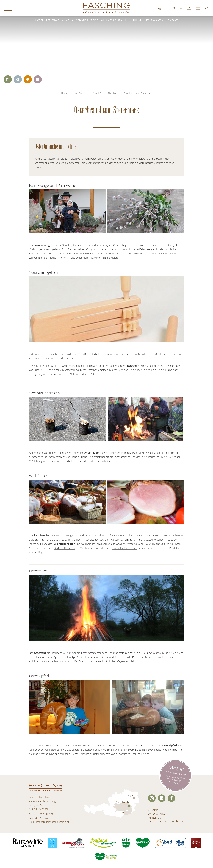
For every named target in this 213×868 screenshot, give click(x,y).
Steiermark (41, 163)
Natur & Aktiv (153, 20)
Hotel (39, 20)
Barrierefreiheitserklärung (166, 822)
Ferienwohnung (58, 20)
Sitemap (153, 810)
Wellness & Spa (112, 20)
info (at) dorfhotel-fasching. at (53, 822)
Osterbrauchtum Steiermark (138, 93)
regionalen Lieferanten (124, 548)
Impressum (155, 818)
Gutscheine (198, 8)
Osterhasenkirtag (50, 159)
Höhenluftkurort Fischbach (105, 93)
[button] (207, 8)
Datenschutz (156, 814)
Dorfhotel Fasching (65, 548)
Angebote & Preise (85, 20)
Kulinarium (133, 20)
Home (64, 93)
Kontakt (172, 20)
